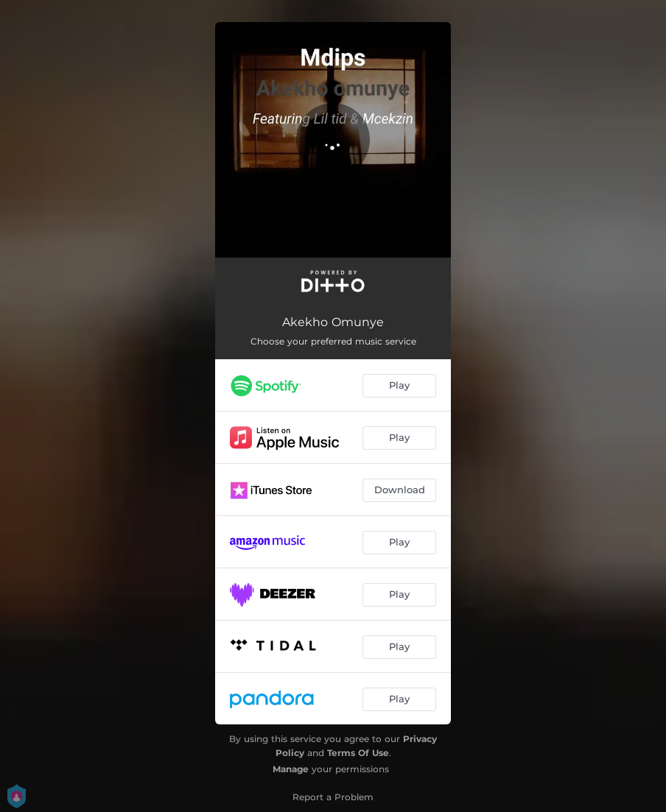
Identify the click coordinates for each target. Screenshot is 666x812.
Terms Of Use (358, 753)
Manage (291, 769)
